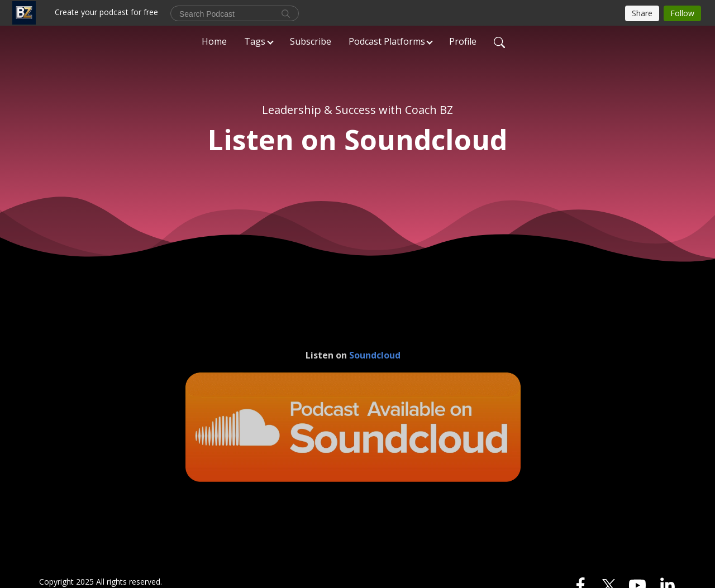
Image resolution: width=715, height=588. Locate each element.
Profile (463, 41)
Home (214, 41)
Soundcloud (375, 355)
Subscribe (311, 41)
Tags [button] (255, 41)
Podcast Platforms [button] (387, 41)
